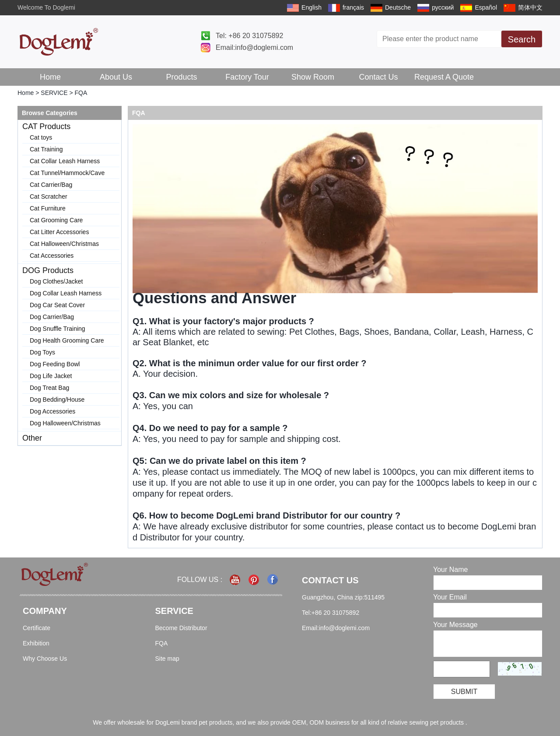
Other (32, 438)
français (353, 7)
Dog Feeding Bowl (55, 364)
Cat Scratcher (49, 196)
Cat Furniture (48, 208)
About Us (116, 77)
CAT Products (46, 126)
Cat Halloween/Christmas (64, 244)
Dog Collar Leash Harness (66, 293)
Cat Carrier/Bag (51, 185)
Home (50, 77)
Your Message (455, 625)
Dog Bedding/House (57, 400)
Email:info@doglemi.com (254, 47)
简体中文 (530, 7)
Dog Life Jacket (51, 376)
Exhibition (36, 643)
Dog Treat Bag (49, 388)
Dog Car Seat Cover (57, 305)
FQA (162, 643)
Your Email (450, 597)
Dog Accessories (52, 411)
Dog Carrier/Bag (52, 317)
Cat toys (41, 137)
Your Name (450, 570)
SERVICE (54, 93)
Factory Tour (247, 77)
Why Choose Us (45, 659)
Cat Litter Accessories (59, 232)
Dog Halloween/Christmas (65, 423)
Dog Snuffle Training (58, 329)
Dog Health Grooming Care (67, 340)
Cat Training (46, 149)
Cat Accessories (52, 256)
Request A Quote (444, 77)
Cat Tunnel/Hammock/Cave (67, 173)
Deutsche (398, 7)
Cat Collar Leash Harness (65, 161)
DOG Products (48, 270)
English (311, 7)
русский (443, 7)
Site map (167, 659)
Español (486, 7)
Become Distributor (181, 628)
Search (522, 39)
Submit (464, 692)
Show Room (313, 77)
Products (181, 77)
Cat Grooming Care (56, 220)
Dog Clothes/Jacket (56, 281)
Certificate (37, 628)
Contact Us (378, 77)
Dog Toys (42, 352)
